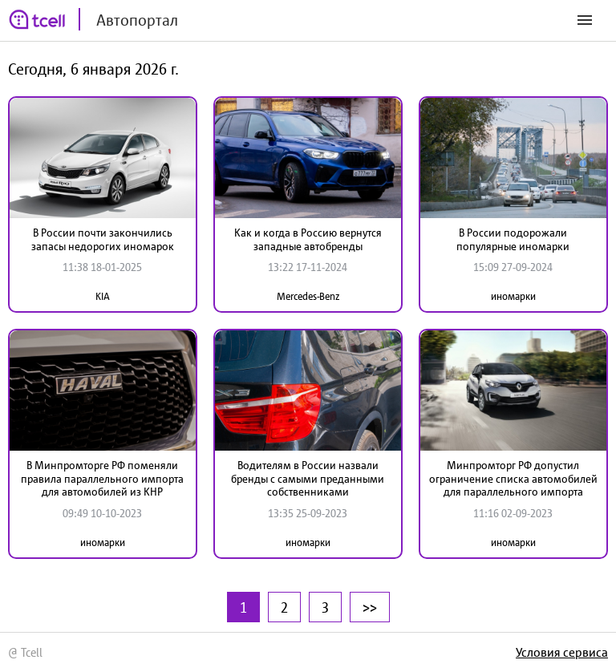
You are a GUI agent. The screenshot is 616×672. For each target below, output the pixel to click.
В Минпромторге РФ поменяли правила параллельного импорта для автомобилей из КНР (102, 479)
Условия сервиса (562, 652)
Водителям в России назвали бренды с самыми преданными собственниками (308, 479)
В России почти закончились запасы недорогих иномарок (103, 239)
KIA (103, 296)
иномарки (513, 296)
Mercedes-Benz (308, 296)
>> (370, 607)
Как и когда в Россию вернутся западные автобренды (308, 239)
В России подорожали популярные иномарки (513, 239)
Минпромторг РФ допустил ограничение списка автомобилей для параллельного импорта (513, 479)
